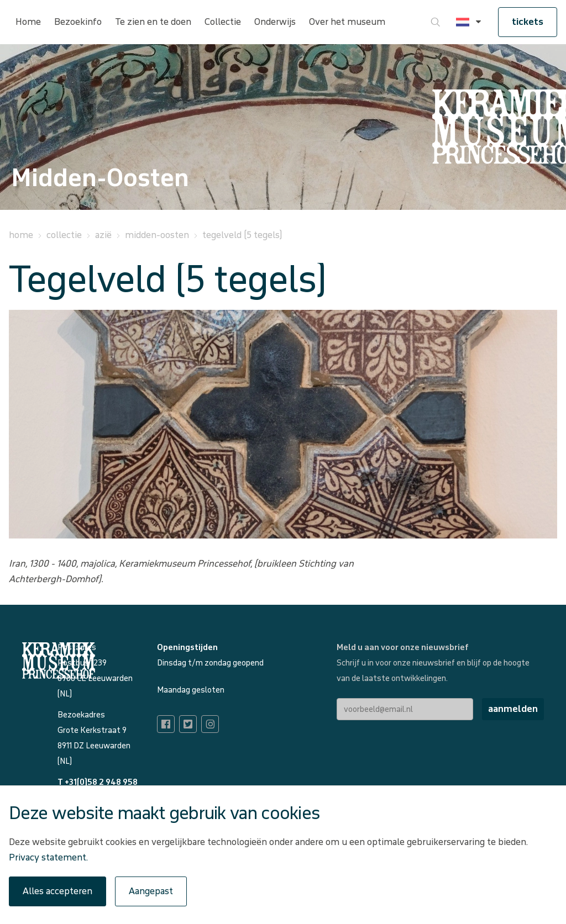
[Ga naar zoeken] (436, 22)
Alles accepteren (57, 891)
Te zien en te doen (153, 22)
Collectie (223, 22)
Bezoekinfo (78, 22)
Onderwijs (275, 22)
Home (28, 22)
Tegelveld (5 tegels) (242, 235)
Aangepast (151, 891)
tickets (528, 22)
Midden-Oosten (157, 235)
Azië (103, 235)
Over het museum (347, 22)
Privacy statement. (48, 857)
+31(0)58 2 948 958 (101, 782)
